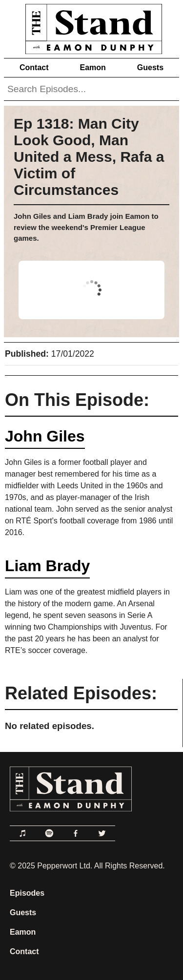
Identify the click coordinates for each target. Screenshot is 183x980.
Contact (34, 67)
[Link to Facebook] (76, 833)
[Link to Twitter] (102, 833)
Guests (150, 67)
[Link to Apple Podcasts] (23, 833)
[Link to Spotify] (49, 833)
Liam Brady (47, 566)
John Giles (45, 436)
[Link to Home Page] (91, 27)
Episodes (27, 893)
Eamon (92, 67)
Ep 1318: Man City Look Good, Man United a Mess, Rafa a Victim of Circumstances (89, 157)
